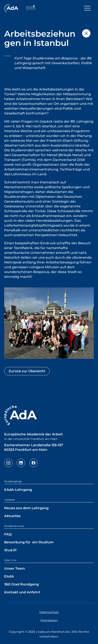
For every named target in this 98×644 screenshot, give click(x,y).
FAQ (8, 534)
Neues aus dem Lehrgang (26, 508)
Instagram (8, 463)
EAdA (9, 576)
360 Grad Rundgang (21, 584)
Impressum (49, 620)
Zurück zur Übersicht (27, 371)
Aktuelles (12, 516)
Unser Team (15, 568)
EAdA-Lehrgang (18, 490)
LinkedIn (21, 463)
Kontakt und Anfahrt (22, 592)
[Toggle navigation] (87, 8)
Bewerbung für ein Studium (29, 542)
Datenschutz (49, 612)
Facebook (34, 463)
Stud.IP (10, 550)
